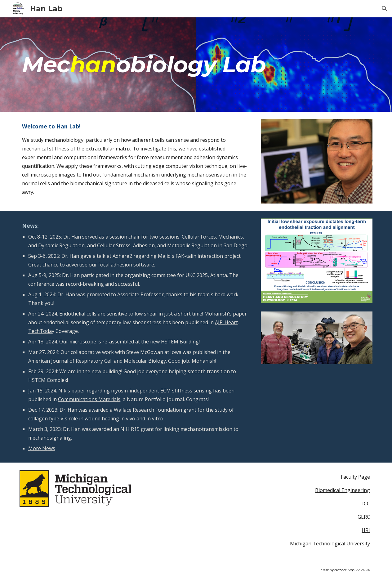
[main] (196, 65)
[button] (385, 9)
